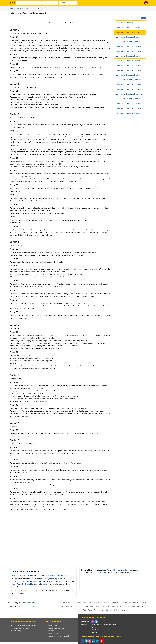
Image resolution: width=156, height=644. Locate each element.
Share (144, 18)
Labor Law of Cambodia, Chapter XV (129, 94)
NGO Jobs (65, 607)
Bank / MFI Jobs (76, 607)
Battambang (45, 584)
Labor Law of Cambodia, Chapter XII (129, 80)
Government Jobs (90, 607)
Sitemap (109, 610)
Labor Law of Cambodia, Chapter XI (129, 75)
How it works (52, 625)
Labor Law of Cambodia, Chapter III (129, 37)
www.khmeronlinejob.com (58, 575)
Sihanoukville (35, 584)
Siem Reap (25, 584)
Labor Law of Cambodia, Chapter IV (129, 42)
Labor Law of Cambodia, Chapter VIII (129, 61)
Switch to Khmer (120, 610)
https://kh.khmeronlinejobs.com (102, 630)
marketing (45, 579)
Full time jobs (16, 575)
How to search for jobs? (56, 628)
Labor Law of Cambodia (125, 23)
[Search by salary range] (66, 3)
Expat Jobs (105, 603)
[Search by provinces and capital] (50, 3)
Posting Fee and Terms (21, 628)
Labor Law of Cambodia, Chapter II (28, 8)
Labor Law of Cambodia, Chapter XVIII (130, 108)
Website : (84, 625)
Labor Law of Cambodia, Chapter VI (129, 51)
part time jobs (29, 575)
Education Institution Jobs (137, 607)
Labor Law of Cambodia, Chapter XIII (129, 85)
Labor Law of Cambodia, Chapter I (128, 28)
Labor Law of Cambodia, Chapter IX (129, 66)
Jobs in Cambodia (68, 603)
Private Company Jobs (119, 607)
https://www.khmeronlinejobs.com (103, 625)
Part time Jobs (94, 603)
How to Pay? (17, 631)
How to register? (53, 631)
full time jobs (116, 570)
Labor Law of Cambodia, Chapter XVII (129, 104)
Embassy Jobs (104, 607)
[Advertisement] (61, 538)
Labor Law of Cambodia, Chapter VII (129, 56)
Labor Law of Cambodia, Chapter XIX (129, 113)
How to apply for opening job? (58, 636)
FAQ (84, 610)
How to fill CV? (53, 633)
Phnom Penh (16, 584)
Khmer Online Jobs (99, 573)
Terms (90, 610)
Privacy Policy (99, 610)
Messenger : (85, 622)
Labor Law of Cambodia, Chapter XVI (129, 99)
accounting (53, 579)
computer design (28, 581)
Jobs (12, 8)
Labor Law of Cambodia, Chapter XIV (129, 89)
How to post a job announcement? (25, 625)
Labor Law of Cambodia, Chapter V (129, 47)
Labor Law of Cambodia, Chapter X (128, 70)
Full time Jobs (82, 603)
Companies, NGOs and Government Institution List (129, 603)
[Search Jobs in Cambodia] (75, 3)
